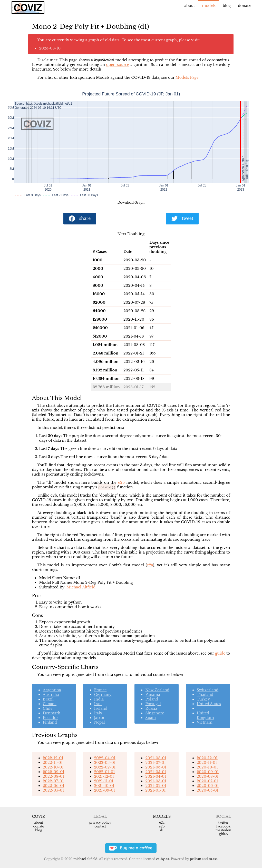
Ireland (101, 708)
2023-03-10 (50, 48)
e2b (121, 482)
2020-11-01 (207, 763)
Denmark (51, 713)
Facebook (223, 826)
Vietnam (204, 722)
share (80, 219)
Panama (153, 695)
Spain (151, 718)
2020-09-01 (207, 772)
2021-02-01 (156, 786)
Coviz (39, 816)
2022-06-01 (53, 786)
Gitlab (224, 834)
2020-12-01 (207, 758)
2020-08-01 (207, 776)
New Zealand (157, 690)
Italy (98, 713)
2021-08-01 (156, 758)
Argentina (52, 690)
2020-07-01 (207, 781)
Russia (151, 708)
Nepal (99, 722)
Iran (98, 704)
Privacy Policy (100, 822)
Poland (152, 699)
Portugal (153, 704)
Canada (50, 704)
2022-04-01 (105, 758)
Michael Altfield (81, 587)
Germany (103, 695)
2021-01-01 (155, 790)
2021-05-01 (156, 772)
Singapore (155, 713)
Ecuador (50, 718)
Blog (227, 6)
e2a (150, 565)
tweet (182, 219)
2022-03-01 (105, 763)
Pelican (196, 859)
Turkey (203, 699)
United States (209, 704)
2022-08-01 (53, 776)
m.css (213, 859)
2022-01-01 (104, 772)
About (190, 6)
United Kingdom (205, 715)
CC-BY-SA (163, 859)
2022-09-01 (53, 772)
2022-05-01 (53, 790)
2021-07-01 (155, 763)
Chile (47, 708)
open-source (118, 65)
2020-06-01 (207, 786)
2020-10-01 (207, 767)
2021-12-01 (104, 776)
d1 (162, 830)
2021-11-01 (104, 781)
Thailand (205, 695)
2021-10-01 (104, 786)
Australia (51, 695)
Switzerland (207, 690)
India (99, 699)
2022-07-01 (53, 781)
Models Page (187, 77)
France (100, 690)
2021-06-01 (156, 767)
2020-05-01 (207, 790)
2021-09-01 (104, 790)
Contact (100, 826)
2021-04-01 (156, 776)
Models (209, 6)
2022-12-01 (53, 758)
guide (220, 653)
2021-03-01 (156, 781)
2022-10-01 (53, 767)
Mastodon (223, 830)
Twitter (223, 822)
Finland (50, 722)
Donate (244, 6)
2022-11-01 (53, 763)
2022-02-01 (105, 767)
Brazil (48, 699)
